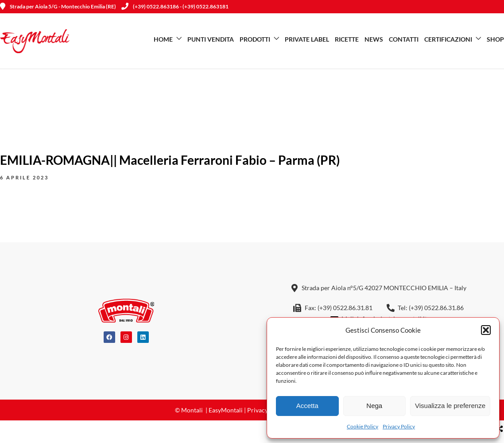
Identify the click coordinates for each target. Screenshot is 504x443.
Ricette (347, 39)
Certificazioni (448, 39)
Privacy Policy (399, 426)
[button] (486, 330)
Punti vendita (211, 39)
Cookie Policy (362, 426)
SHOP (495, 39)
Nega (374, 406)
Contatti (404, 39)
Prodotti (255, 39)
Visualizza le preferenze (450, 406)
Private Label (307, 39)
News (374, 39)
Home (163, 39)
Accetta (307, 406)
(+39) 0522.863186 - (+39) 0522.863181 (175, 6)
